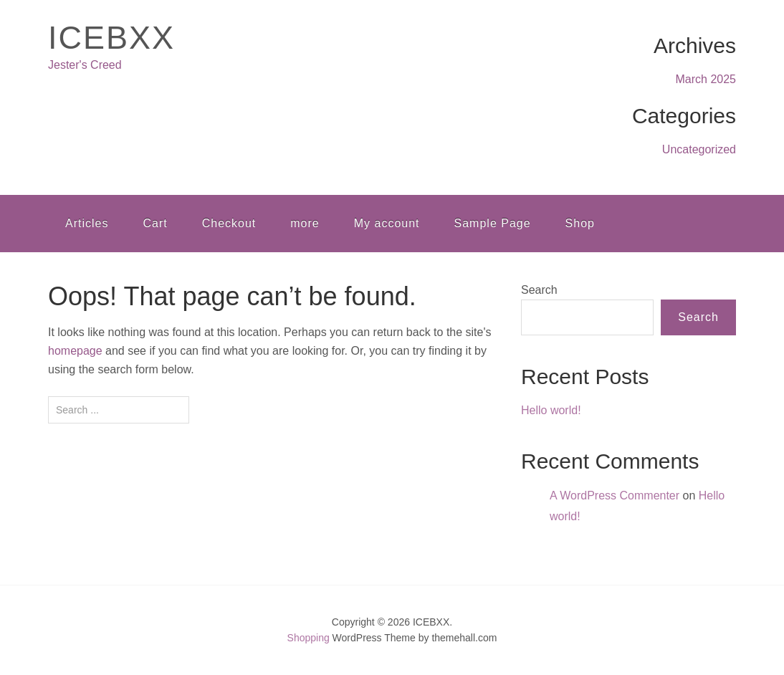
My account (387, 223)
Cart (155, 223)
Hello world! (551, 410)
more (305, 223)
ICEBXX (111, 38)
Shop (580, 223)
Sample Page (493, 223)
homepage (75, 351)
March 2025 (706, 79)
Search (539, 290)
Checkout (229, 223)
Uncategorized (699, 149)
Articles (87, 223)
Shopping (309, 638)
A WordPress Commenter (615, 496)
